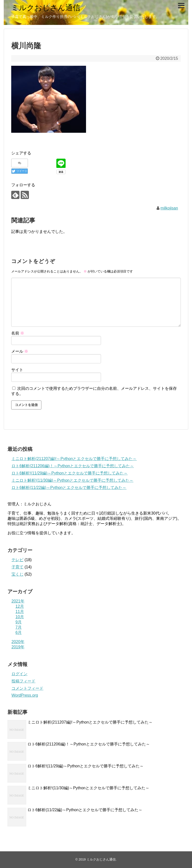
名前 (18, 333)
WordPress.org (25, 695)
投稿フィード (23, 681)
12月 (20, 606)
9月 (19, 622)
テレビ (17, 560)
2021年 (18, 601)
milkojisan (169, 208)
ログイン (19, 674)
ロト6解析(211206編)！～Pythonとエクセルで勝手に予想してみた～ (73, 466)
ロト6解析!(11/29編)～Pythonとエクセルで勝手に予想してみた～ (70, 473)
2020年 (18, 642)
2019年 (18, 647)
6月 (19, 633)
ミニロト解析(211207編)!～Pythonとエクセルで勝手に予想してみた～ (74, 459)
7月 (19, 627)
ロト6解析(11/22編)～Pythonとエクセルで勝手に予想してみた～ (69, 488)
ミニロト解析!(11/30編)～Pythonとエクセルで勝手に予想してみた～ (72, 480)
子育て (17, 567)
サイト (17, 370)
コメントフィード (27, 688)
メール (20, 351)
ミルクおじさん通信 (46, 8)
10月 (20, 617)
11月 (20, 612)
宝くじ (17, 574)
